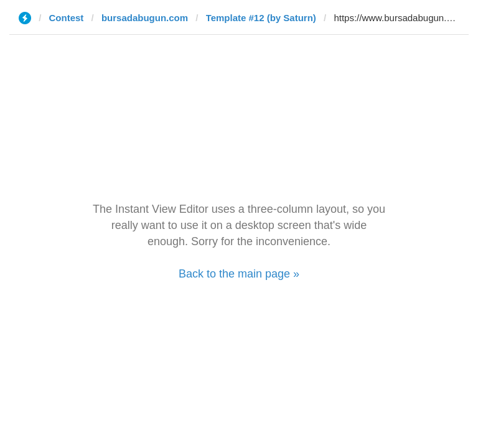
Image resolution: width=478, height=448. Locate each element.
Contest (67, 18)
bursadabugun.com (145, 18)
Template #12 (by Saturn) (261, 18)
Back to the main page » (239, 274)
